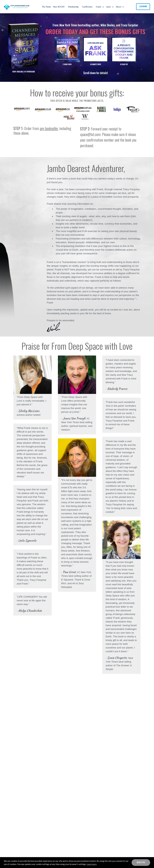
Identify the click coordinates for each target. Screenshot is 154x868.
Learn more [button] (92, 864)
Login (143, 7)
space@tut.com (90, 134)
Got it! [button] (141, 863)
